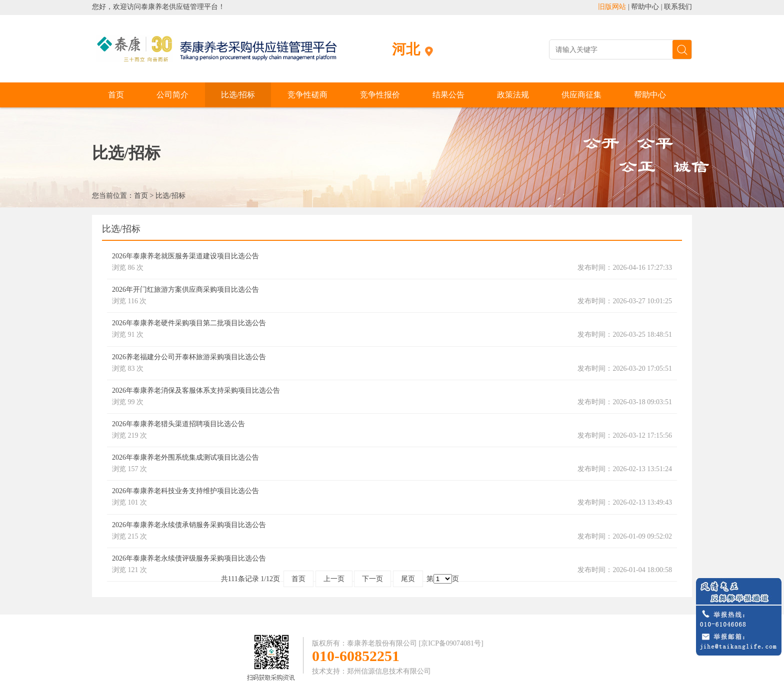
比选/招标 (238, 95)
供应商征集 (581, 95)
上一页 (334, 579)
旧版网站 (612, 7)
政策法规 (513, 95)
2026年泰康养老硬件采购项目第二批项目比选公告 (189, 323)
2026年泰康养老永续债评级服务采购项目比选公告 (189, 558)
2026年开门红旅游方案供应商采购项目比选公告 (185, 290)
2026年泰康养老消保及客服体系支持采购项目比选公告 (196, 390)
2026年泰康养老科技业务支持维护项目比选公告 (185, 491)
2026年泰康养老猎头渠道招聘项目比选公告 (178, 424)
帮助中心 (645, 7)
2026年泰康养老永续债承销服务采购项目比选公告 (189, 525)
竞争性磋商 (307, 95)
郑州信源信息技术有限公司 (389, 671)
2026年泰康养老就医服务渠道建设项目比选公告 (185, 256)
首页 (116, 95)
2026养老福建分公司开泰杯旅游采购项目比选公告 (189, 357)
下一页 (372, 579)
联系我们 (678, 7)
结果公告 (448, 95)
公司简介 (172, 95)
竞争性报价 (380, 95)
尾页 (408, 579)
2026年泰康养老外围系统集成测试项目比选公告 (185, 457)
